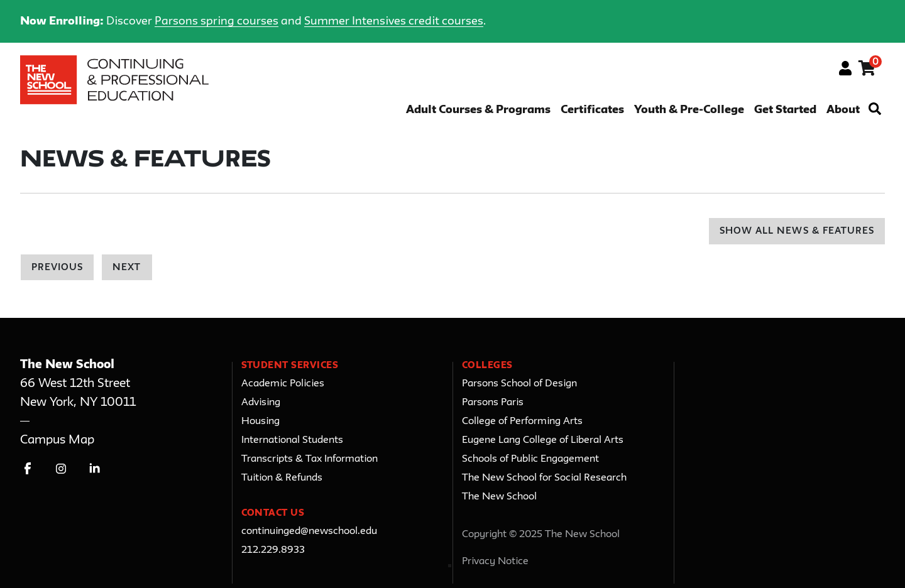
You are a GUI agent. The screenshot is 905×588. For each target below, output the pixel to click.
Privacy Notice (495, 562)
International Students (292, 440)
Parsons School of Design (519, 384)
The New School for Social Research (544, 478)
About (843, 110)
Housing (261, 422)
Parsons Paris (493, 403)
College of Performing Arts (522, 422)
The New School (499, 497)
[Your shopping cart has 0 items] (868, 70)
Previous (57, 268)
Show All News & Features (797, 231)
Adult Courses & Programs (478, 110)
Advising (261, 403)
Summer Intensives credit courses (394, 21)
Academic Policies (283, 384)
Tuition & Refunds (282, 478)
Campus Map (57, 440)
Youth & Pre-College (689, 110)
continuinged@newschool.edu (309, 531)
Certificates (592, 110)
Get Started (785, 110)
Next (127, 268)
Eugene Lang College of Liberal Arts (543, 440)
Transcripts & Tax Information (310, 459)
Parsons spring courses (217, 21)
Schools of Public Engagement (530, 459)
